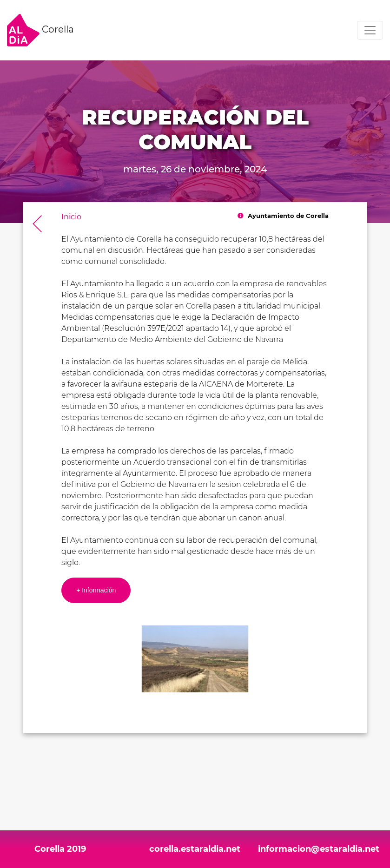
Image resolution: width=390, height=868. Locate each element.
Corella (40, 30)
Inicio (71, 217)
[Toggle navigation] (370, 30)
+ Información (96, 590)
